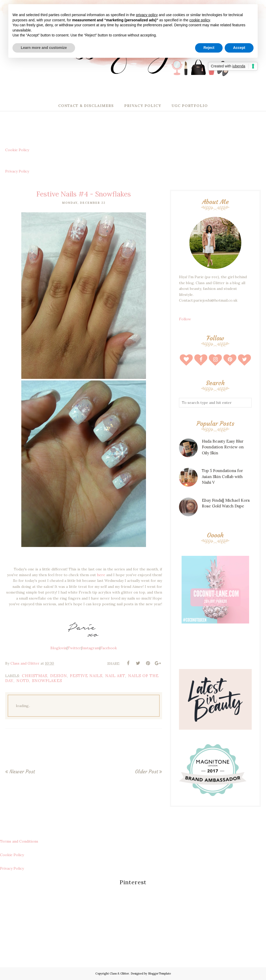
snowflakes (47, 681)
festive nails (86, 676)
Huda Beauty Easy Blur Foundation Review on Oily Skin (223, 447)
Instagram (91, 648)
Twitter (74, 648)
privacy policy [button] (147, 15)
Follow (185, 319)
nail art (115, 676)
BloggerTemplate (159, 973)
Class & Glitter (119, 973)
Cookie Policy (17, 150)
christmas (35, 676)
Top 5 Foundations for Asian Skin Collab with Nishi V (222, 476)
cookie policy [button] (200, 20)
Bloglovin (59, 648)
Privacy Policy (17, 171)
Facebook (109, 648)
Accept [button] (239, 48)
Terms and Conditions (19, 841)
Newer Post (22, 772)
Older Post (147, 772)
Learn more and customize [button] (44, 48)
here (101, 575)
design (59, 676)
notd (23, 681)
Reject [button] (209, 48)
